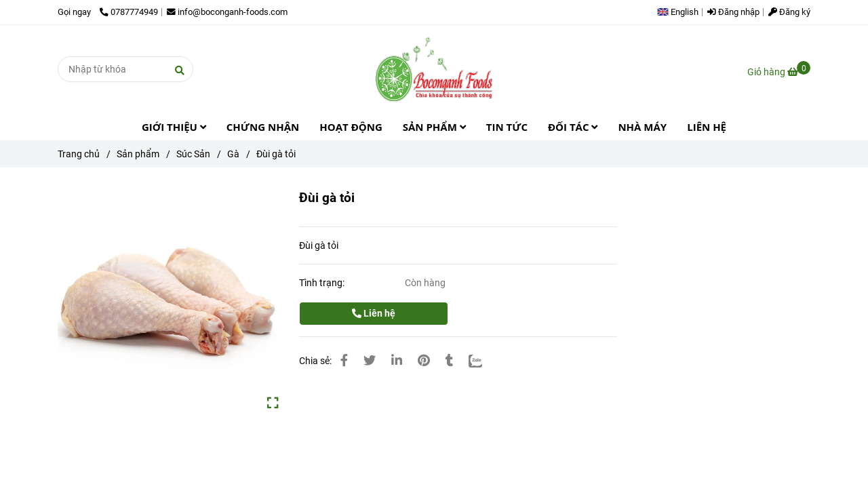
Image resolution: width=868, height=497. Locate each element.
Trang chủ (79, 154)
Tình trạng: (323, 283)
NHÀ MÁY (642, 127)
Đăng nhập (733, 12)
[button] (681, 12)
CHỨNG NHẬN (263, 127)
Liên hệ (374, 313)
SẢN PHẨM (434, 127)
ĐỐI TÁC (573, 127)
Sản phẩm (138, 154)
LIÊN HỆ (707, 127)
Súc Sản (193, 154)
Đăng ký (789, 12)
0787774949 (129, 12)
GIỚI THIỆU (174, 127)
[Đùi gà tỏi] (434, 69)
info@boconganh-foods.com (227, 12)
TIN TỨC (507, 127)
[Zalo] (475, 360)
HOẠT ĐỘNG (351, 127)
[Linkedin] (397, 360)
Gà (233, 154)
